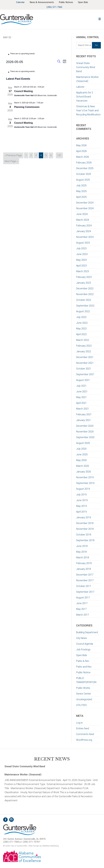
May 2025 (81, 191)
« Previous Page (13, 156)
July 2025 (81, 185)
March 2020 (83, 466)
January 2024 (84, 231)
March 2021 (83, 409)
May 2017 (81, 609)
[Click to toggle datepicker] (15, 62)
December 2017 (85, 575)
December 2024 (85, 203)
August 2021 (83, 380)
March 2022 (83, 340)
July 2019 (81, 495)
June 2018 (82, 546)
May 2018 (81, 552)
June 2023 (82, 254)
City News (81, 638)
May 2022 (81, 329)
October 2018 (84, 535)
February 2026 (84, 163)
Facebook (5, 820)
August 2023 (83, 243)
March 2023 (83, 271)
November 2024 (85, 208)
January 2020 (84, 472)
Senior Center (84, 694)
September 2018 (85, 540)
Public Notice (83, 672)
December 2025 (85, 168)
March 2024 (83, 220)
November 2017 (85, 580)
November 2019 (85, 477)
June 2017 (82, 603)
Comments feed (85, 734)
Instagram (11, 820)
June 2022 (82, 323)
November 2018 (85, 529)
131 (60, 155)
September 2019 (85, 483)
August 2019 (83, 489)
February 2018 (84, 563)
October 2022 (84, 300)
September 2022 (85, 306)
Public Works (83, 688)
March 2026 (83, 157)
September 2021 (85, 374)
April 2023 (81, 266)
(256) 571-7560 (54, 7)
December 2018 (85, 523)
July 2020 (81, 449)
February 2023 (84, 277)
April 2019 (81, 512)
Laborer (80, 87)
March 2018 (83, 558)
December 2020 (85, 426)
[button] (100, 19)
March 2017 (83, 615)
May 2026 (81, 145)
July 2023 (81, 248)
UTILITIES (81, 705)
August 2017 (83, 598)
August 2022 (83, 311)
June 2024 (82, 214)
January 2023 (84, 283)
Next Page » (11, 162)
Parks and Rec (84, 667)
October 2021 (84, 369)
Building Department (87, 632)
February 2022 (84, 346)
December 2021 (85, 357)
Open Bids (82, 655)
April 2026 (81, 151)
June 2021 (82, 392)
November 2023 (85, 237)
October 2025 (84, 174)
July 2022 (81, 317)
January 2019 (84, 517)
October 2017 (84, 586)
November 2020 (85, 432)
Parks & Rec (83, 661)
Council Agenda (85, 644)
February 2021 (84, 414)
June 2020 (82, 454)
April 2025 (81, 197)
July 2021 (81, 386)
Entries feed (83, 728)
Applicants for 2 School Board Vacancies (85, 97)
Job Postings (83, 650)
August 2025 (83, 180)
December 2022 (85, 289)
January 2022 (84, 351)
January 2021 (84, 420)
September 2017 (85, 592)
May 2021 (81, 397)
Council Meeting (23, 91)
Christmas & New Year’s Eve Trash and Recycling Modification (88, 110)
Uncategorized (84, 699)
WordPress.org (84, 740)
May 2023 (81, 260)
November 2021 (85, 363)
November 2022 (85, 294)
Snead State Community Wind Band (86, 67)
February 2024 (84, 226)
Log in (79, 723)
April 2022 (81, 334)
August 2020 (83, 443)
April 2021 (81, 403)
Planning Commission (27, 107)
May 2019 (81, 506)
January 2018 (84, 569)
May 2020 (81, 460)
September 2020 (85, 437)
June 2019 (82, 500)
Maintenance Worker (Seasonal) (23, 775)
